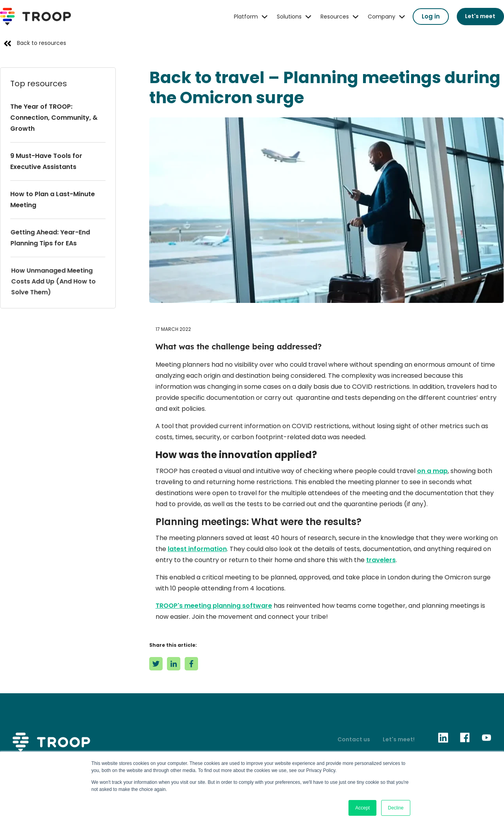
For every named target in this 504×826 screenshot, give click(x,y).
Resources (335, 17)
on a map (432, 471)
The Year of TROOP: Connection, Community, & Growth (54, 118)
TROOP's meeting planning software (214, 606)
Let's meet (480, 16)
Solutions (289, 17)
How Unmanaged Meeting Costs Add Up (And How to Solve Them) (54, 281)
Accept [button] (362, 808)
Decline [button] (396, 808)
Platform (246, 17)
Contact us (354, 739)
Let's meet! (399, 739)
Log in (431, 16)
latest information (197, 549)
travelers (381, 560)
